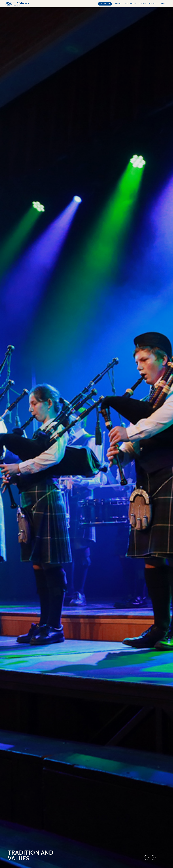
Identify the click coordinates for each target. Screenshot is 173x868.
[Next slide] (153, 858)
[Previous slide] (146, 858)
